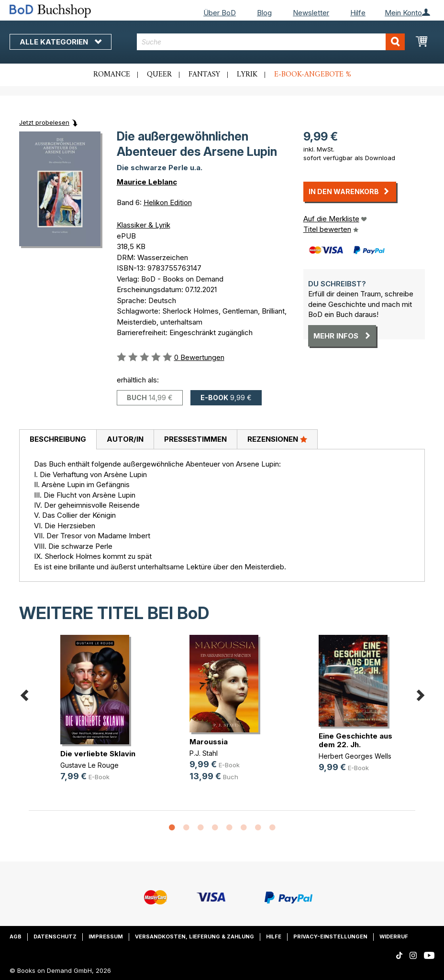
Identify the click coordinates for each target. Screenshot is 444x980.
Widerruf (394, 936)
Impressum (106, 936)
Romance (112, 75)
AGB (16, 936)
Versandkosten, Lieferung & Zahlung (194, 936)
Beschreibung (58, 439)
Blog (264, 13)
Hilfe (358, 13)
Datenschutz (55, 936)
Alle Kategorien (61, 42)
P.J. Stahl (204, 753)
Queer (159, 75)
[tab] (58, 440)
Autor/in (125, 439)
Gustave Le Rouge (89, 765)
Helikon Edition (168, 202)
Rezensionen (277, 439)
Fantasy (204, 75)
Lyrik (247, 75)
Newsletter (311, 13)
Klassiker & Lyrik (144, 225)
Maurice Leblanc (147, 182)
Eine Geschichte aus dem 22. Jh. (355, 740)
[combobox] (271, 42)
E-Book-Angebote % (313, 75)
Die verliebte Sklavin (98, 754)
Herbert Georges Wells (355, 756)
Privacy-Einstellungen (330, 936)
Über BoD (220, 13)
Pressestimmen (195, 439)
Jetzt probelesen (44, 122)
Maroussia (209, 742)
